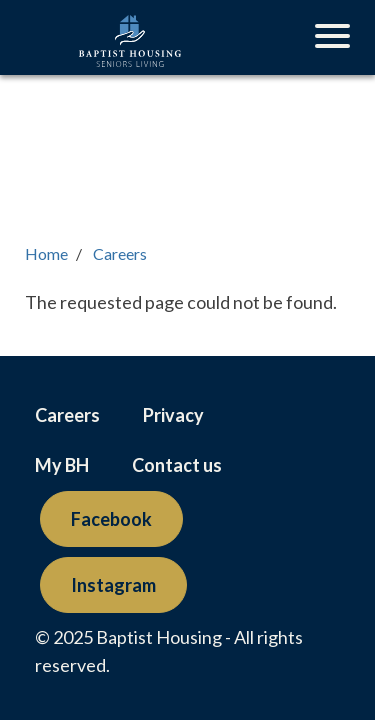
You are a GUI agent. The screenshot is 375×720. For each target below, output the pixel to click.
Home (46, 253)
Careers (120, 253)
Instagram (113, 585)
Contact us (177, 465)
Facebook (111, 519)
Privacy (173, 415)
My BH (62, 465)
